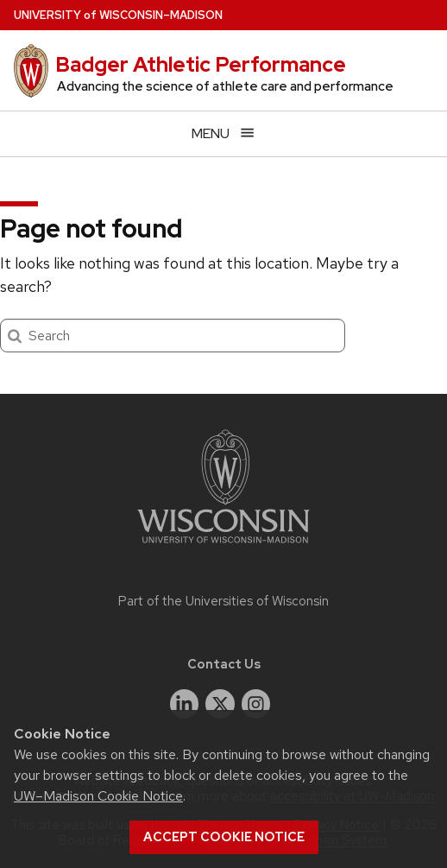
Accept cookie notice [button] (224, 837)
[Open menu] (223, 133)
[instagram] (256, 704)
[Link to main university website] (223, 546)
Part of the (223, 601)
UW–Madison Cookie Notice (98, 796)
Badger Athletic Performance (201, 64)
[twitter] (220, 704)
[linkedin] (185, 704)
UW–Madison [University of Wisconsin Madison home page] (118, 15)
